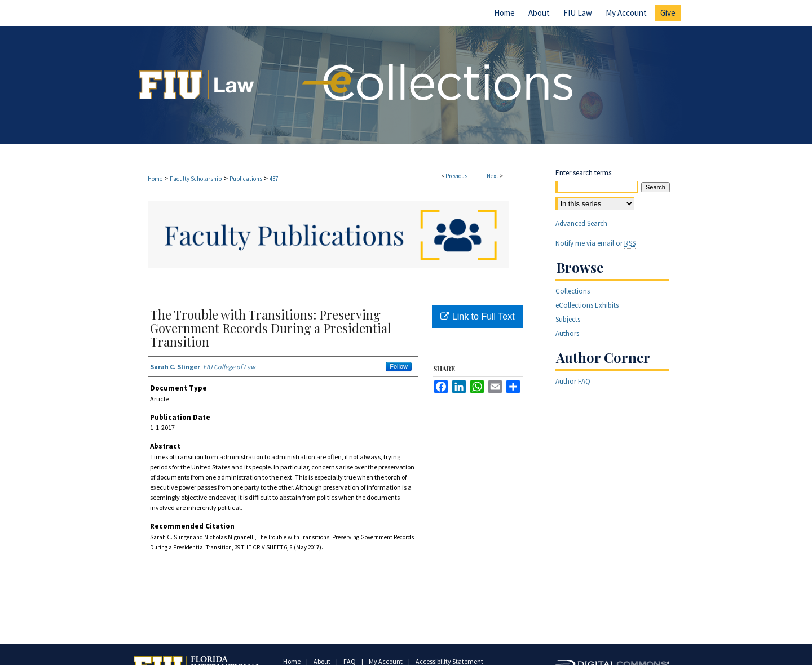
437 (274, 179)
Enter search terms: (584, 173)
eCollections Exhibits (587, 305)
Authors (567, 333)
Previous (456, 176)
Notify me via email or (595, 243)
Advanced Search (581, 223)
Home (155, 179)
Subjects (568, 319)
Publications (246, 179)
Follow (399, 366)
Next (493, 176)
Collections (573, 291)
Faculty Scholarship (196, 179)
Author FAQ (573, 381)
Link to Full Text (477, 316)
